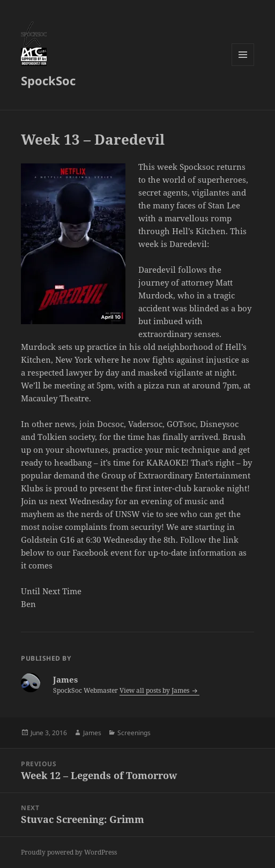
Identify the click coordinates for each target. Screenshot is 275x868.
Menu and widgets (243, 66)
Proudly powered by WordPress (69, 852)
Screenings (134, 733)
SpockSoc (48, 80)
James (92, 733)
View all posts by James (155, 690)
